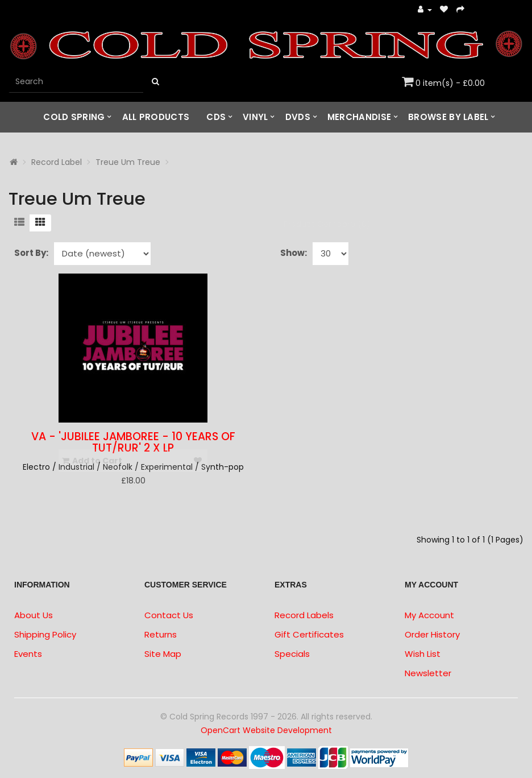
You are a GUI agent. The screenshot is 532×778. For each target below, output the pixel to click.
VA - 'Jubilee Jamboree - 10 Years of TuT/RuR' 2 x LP (133, 442)
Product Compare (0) (327, 224)
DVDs (298, 117)
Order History (432, 634)
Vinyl (255, 117)
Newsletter (428, 673)
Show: (294, 253)
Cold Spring (74, 117)
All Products (156, 117)
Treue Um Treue (128, 162)
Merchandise (359, 117)
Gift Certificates (309, 634)
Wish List (423, 654)
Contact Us (169, 615)
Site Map (163, 654)
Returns (161, 634)
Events (28, 654)
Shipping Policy (45, 634)
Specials (292, 654)
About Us (34, 615)
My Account (429, 615)
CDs (216, 117)
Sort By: (31, 253)
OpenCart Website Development (266, 730)
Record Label (57, 162)
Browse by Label (448, 117)
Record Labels (304, 615)
